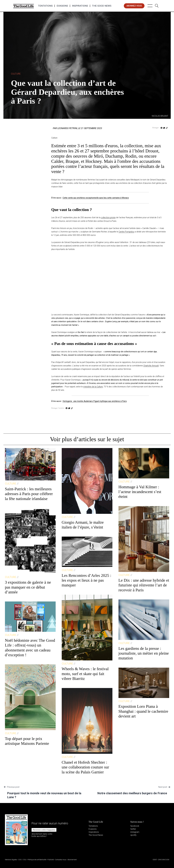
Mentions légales (11, 860)
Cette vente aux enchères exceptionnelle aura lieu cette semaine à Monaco (96, 198)
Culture (16, 74)
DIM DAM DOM (164, 860)
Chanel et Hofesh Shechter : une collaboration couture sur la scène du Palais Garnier (85, 767)
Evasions (62, 6)
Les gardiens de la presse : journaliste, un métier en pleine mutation (144, 653)
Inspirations (80, 6)
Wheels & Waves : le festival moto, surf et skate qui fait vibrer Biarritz (85, 674)
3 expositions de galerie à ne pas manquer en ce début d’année (28, 587)
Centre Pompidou (126, 232)
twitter (133, 829)
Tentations (45, 6)
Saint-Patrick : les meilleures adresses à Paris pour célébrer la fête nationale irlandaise (29, 494)
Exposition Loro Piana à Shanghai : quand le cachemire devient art (143, 711)
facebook (135, 826)
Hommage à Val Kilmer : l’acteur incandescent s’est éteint (140, 492)
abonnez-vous (134, 6)
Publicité (51, 860)
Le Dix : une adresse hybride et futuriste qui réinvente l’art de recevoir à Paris (144, 585)
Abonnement (72, 860)
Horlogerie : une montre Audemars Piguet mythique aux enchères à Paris (95, 401)
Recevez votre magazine (44, 830)
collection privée (108, 218)
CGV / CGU (22, 860)
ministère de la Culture (93, 387)
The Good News (102, 6)
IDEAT (155, 860)
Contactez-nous (61, 860)
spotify (133, 835)
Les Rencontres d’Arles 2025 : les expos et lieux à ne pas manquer (86, 580)
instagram (135, 832)
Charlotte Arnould (151, 366)
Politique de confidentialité (37, 860)
